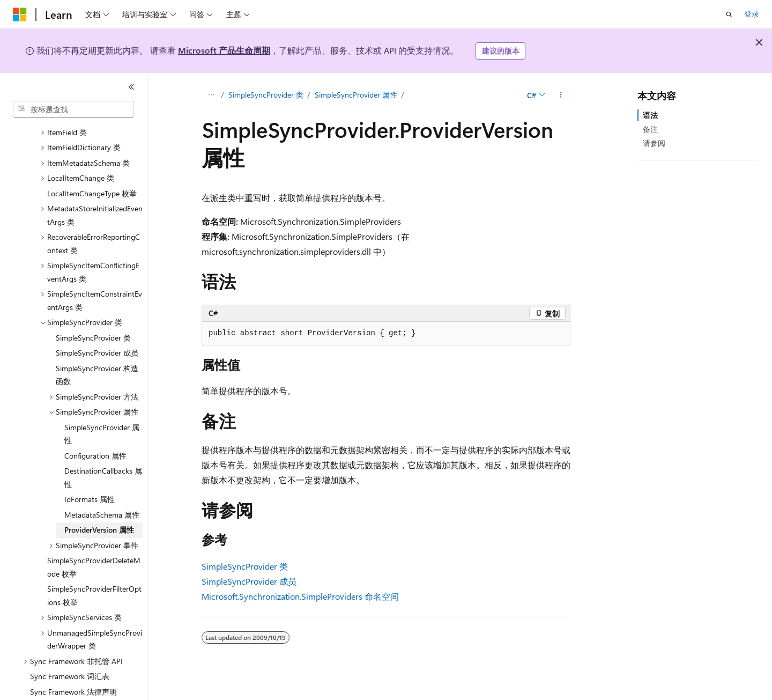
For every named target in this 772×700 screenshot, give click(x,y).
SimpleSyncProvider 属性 (356, 95)
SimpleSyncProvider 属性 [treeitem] (102, 421)
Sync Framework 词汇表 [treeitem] (70, 663)
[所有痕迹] (211, 95)
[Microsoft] (20, 14)
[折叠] (131, 87)
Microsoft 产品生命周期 (224, 50)
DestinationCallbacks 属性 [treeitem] (103, 465)
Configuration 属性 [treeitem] (95, 443)
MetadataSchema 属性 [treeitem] (102, 502)
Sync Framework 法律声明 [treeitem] (73, 679)
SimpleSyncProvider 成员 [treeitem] (97, 340)
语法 (650, 115)
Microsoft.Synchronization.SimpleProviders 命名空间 (300, 596)
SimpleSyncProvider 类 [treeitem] (93, 325)
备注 (650, 129)
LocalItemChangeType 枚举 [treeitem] (92, 180)
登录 (752, 14)
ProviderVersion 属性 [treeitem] (99, 517)
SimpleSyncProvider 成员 (249, 581)
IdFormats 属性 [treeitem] (90, 486)
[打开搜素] (729, 14)
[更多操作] (561, 95)
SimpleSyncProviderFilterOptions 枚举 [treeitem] (94, 583)
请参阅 (654, 143)
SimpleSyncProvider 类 (266, 95)
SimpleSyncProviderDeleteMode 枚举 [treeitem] (94, 554)
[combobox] (73, 109)
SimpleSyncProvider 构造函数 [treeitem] (97, 362)
